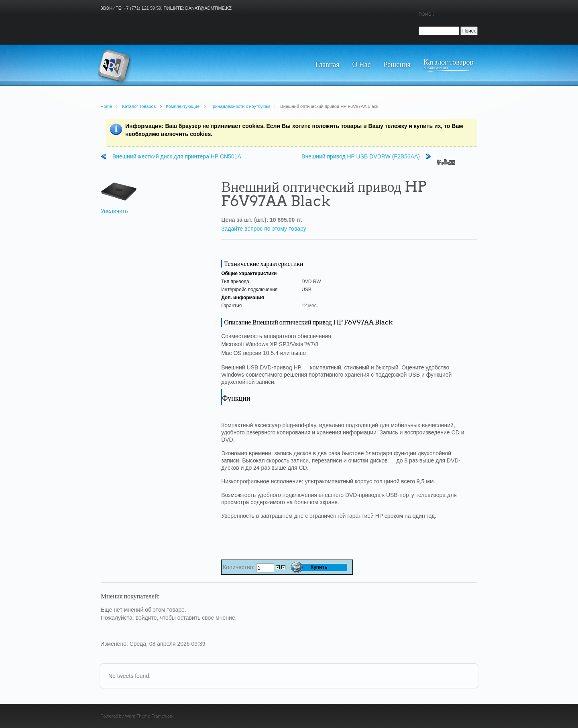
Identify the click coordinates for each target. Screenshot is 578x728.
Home (106, 106)
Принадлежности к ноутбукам (240, 106)
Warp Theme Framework (149, 716)
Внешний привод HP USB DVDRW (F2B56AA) (361, 156)
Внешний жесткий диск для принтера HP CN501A (177, 156)
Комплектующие (183, 106)
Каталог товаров (139, 106)
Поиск (426, 14)
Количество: (239, 567)
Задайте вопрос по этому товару (264, 229)
